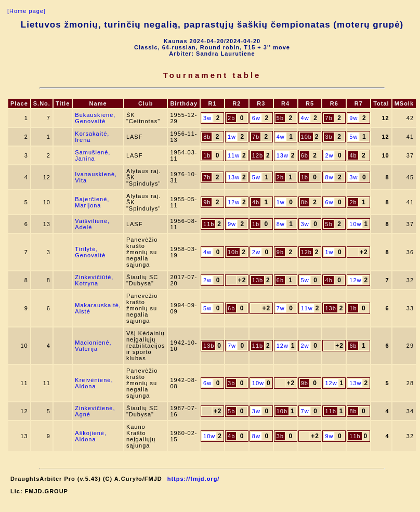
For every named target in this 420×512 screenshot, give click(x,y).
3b (329, 137)
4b (353, 155)
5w (353, 137)
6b (305, 155)
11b (209, 224)
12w (234, 202)
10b (306, 137)
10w (355, 224)
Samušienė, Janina (93, 155)
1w (232, 137)
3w (207, 118)
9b (207, 202)
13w (283, 155)
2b (231, 118)
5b (280, 118)
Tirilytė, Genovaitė (90, 252)
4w (305, 118)
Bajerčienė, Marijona (92, 202)
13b (258, 280)
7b (329, 118)
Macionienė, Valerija (93, 346)
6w (256, 118)
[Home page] (27, 11)
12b (258, 155)
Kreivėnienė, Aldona (94, 383)
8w (329, 177)
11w (234, 155)
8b (207, 137)
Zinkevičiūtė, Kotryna (94, 280)
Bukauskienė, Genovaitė (95, 118)
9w (353, 118)
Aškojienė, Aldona (91, 436)
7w (281, 308)
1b (207, 155)
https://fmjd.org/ (194, 479)
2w (329, 155)
